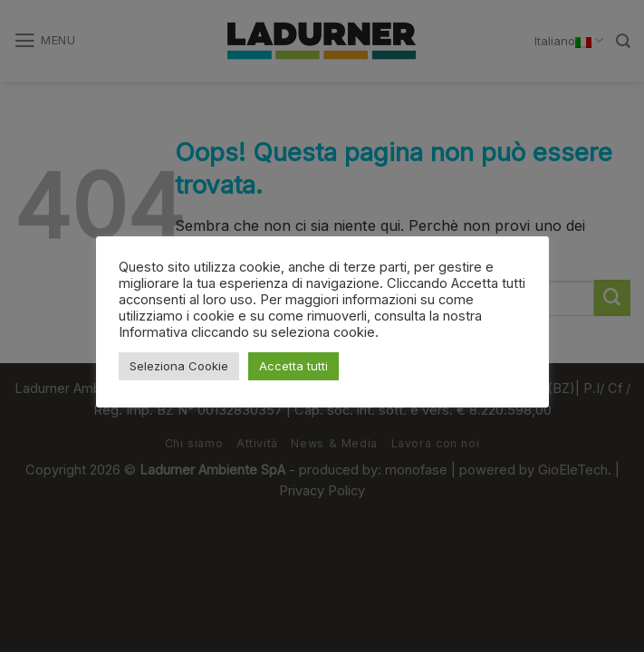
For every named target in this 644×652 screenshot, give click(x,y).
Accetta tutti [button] (293, 366)
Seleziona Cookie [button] (179, 366)
